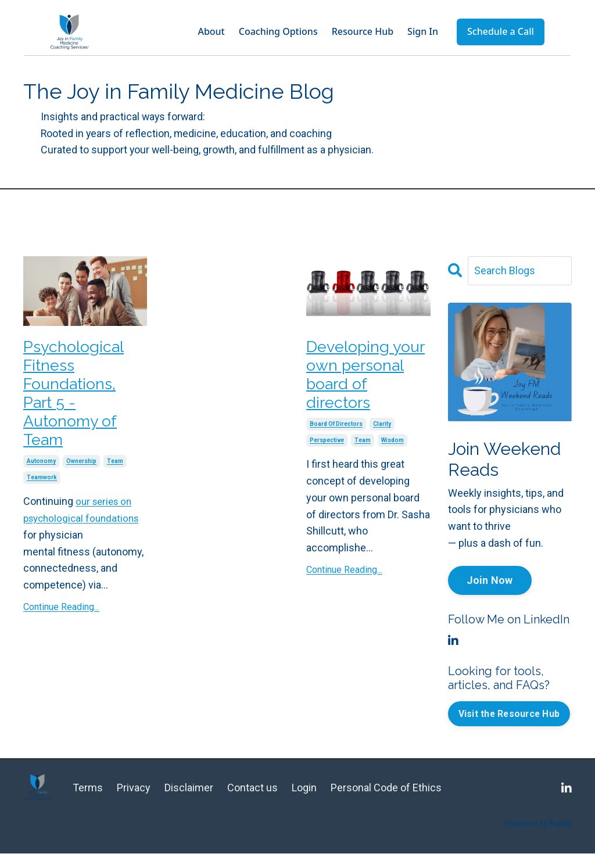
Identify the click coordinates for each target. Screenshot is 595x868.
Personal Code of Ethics (386, 803)
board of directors (336, 434)
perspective (327, 450)
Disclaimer (189, 803)
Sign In (423, 31)
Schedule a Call (501, 31)
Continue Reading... (61, 621)
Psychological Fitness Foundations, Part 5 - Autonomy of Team (78, 401)
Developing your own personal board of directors (366, 380)
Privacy (134, 803)
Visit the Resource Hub (510, 721)
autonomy (41, 476)
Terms (88, 803)
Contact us (254, 803)
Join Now (490, 581)
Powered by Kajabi (538, 838)
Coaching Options (278, 31)
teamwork (42, 492)
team (115, 476)
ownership (81, 476)
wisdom (393, 450)
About (211, 31)
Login (304, 803)
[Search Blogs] (520, 271)
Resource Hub (363, 31)
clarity (382, 434)
